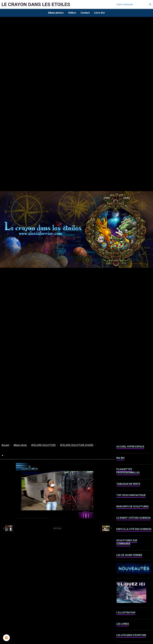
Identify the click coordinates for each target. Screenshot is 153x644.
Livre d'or (100, 13)
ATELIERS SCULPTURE (43, 445)
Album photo (20, 445)
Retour (57, 528)
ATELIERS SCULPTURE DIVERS (77, 445)
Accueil (5, 445)
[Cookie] (6, 638)
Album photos (56, 13)
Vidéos (72, 13)
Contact (85, 13)
